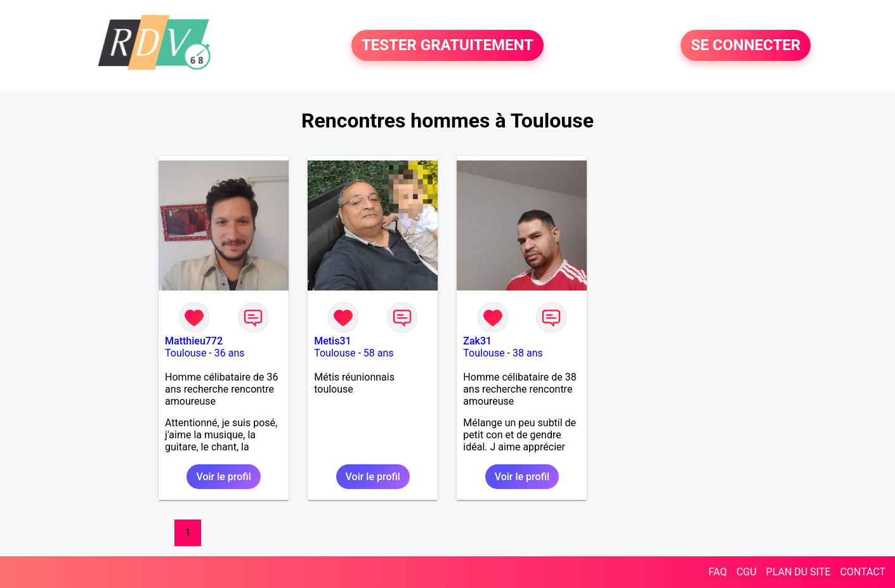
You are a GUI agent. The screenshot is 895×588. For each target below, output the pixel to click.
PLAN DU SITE (799, 572)
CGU (747, 572)
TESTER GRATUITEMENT (447, 46)
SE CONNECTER (746, 46)
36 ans (230, 353)
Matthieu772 (194, 341)
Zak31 (477, 341)
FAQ (718, 572)
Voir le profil (223, 477)
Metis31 (332, 341)
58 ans (379, 353)
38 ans (528, 353)
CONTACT (863, 572)
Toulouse (186, 353)
